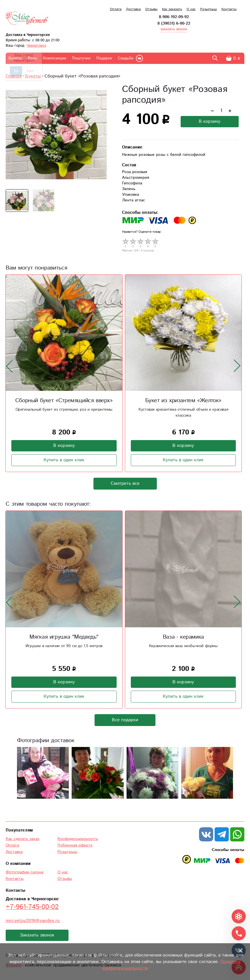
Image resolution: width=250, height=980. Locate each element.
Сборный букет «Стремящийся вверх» (64, 401)
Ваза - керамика (183, 637)
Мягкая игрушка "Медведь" (64, 637)
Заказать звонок (37, 935)
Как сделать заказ (23, 839)
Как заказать (172, 9)
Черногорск (36, 46)
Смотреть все (125, 483)
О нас (191, 9)
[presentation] (9, 366)
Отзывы (151, 9)
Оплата (116, 9)
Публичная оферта (75, 845)
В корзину (210, 121)
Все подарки (125, 720)
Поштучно (81, 58)
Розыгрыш (209, 9)
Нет (30, 71)
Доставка (133, 9)
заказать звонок (174, 29)
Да (16, 71)
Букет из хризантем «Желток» (183, 401)
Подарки (104, 58)
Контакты (229, 9)
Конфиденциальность (78, 839)
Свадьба (125, 58)
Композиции (55, 58)
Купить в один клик (64, 460)
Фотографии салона (24, 872)
